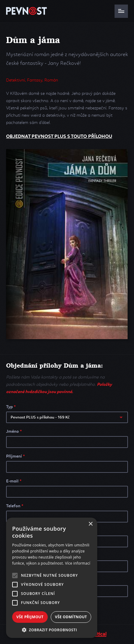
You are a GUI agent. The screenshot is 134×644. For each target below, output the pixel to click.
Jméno (14, 432)
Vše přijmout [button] (30, 617)
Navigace (121, 11)
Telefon (15, 506)
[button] (52, 629)
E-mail (14, 481)
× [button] (90, 524)
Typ (11, 407)
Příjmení (15, 456)
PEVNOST (26, 11)
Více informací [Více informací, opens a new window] (78, 563)
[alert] (52, 578)
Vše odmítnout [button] (71, 617)
